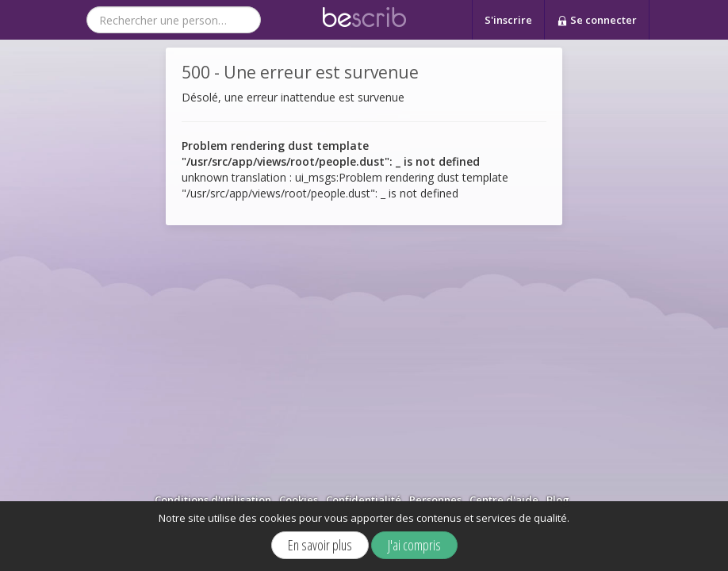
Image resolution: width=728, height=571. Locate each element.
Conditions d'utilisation (213, 500)
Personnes (435, 500)
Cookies (299, 500)
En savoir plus (320, 545)
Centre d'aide (504, 500)
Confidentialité (364, 500)
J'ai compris (414, 545)
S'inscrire (508, 20)
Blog (558, 500)
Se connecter (597, 21)
